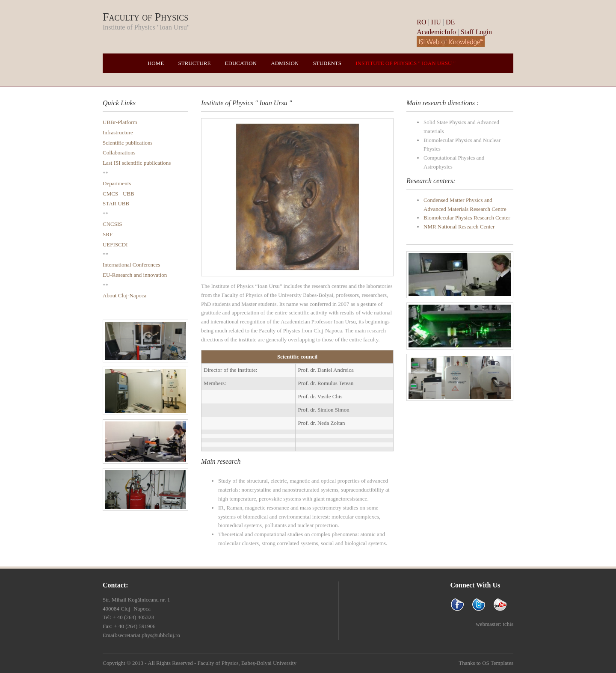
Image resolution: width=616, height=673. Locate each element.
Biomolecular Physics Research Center (467, 218)
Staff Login (476, 32)
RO (422, 22)
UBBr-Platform (120, 122)
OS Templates (498, 663)
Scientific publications (128, 143)
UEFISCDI (115, 245)
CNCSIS (113, 224)
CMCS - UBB (118, 194)
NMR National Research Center (459, 227)
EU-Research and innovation (135, 275)
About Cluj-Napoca (124, 295)
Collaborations (119, 153)
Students (327, 63)
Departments (117, 183)
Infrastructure (118, 132)
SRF (108, 234)
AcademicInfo (436, 32)
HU (436, 22)
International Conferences (132, 265)
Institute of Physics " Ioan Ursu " (406, 63)
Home (156, 63)
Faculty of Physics (145, 17)
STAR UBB (116, 203)
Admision (285, 63)
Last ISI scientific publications (137, 163)
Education (241, 63)
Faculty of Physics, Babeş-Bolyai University (247, 663)
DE (450, 22)
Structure (195, 63)
